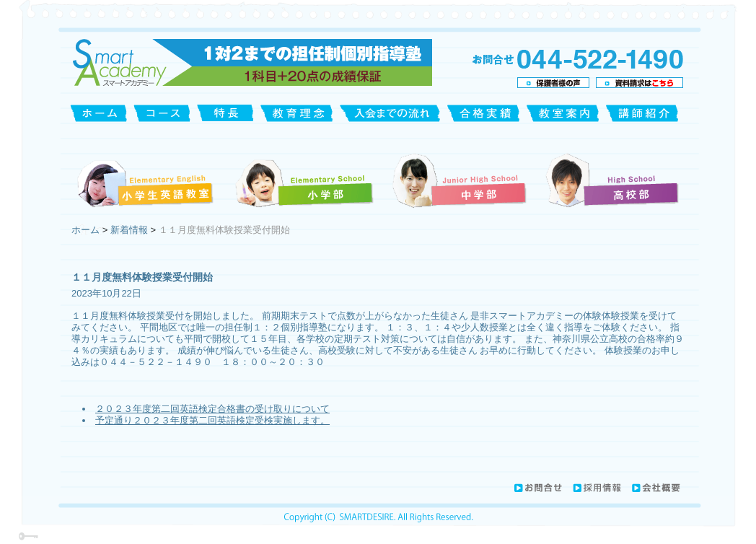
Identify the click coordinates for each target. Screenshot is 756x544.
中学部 (460, 180)
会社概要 (656, 488)
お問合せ (537, 488)
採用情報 (597, 488)
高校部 (611, 180)
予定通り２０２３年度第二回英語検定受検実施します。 (212, 420)
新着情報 (129, 230)
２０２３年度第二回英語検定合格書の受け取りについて (212, 409)
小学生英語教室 (148, 180)
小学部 (304, 180)
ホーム (87, 230)
